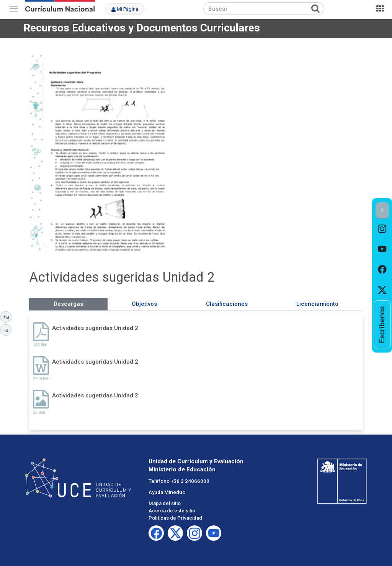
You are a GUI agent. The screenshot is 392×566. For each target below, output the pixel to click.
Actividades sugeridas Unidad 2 (95, 328)
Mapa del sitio (165, 503)
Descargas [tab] (68, 304)
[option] (382, 229)
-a (7, 330)
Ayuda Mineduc (167, 492)
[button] (382, 211)
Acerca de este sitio (172, 511)
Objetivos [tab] (144, 304)
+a (7, 317)
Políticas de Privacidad (175, 518)
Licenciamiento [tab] (317, 304)
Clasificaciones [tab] (227, 304)
